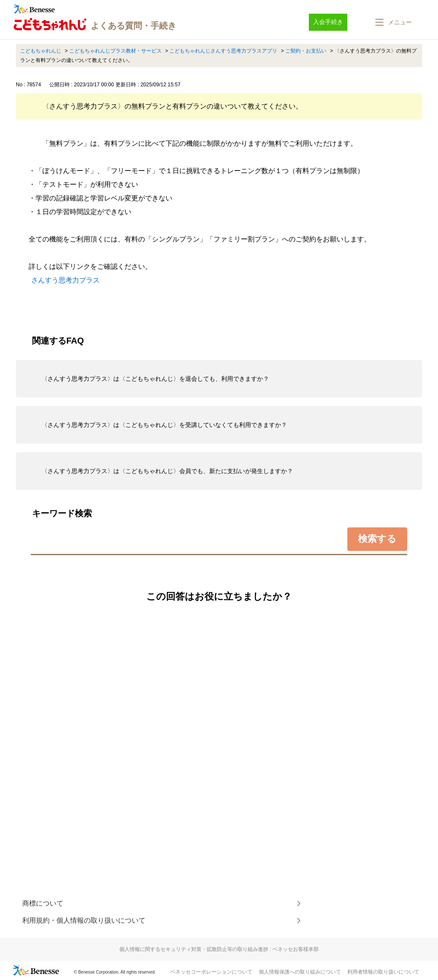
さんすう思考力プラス (65, 280)
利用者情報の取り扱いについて (383, 972)
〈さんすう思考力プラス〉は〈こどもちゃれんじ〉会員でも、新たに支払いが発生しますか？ (167, 471)
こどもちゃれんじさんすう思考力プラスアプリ (223, 51)
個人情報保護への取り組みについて (300, 972)
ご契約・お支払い (306, 51)
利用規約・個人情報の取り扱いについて (84, 920)
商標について (43, 903)
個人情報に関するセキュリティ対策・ (219, 949)
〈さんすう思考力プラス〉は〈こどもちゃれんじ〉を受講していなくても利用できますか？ (164, 425)
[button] (393, 22)
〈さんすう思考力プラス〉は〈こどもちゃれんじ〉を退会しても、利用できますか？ (155, 379)
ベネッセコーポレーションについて (211, 972)
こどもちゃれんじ (41, 51)
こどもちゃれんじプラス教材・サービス (115, 51)
